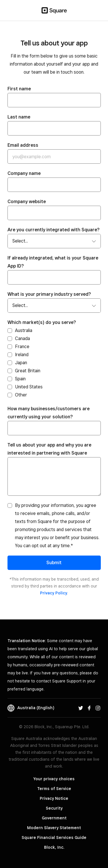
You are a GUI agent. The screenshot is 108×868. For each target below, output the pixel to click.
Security (54, 808)
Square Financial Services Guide (54, 838)
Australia (24, 330)
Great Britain (28, 371)
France (22, 347)
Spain (20, 379)
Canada (22, 338)
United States (29, 387)
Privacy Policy (54, 593)
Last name (19, 117)
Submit (54, 563)
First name (19, 89)
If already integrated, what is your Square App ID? (53, 262)
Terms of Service (54, 789)
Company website (27, 202)
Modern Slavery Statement (54, 828)
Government (54, 818)
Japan (21, 363)
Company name (24, 173)
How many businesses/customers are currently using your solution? (49, 413)
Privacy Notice (54, 798)
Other (21, 395)
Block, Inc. (54, 847)
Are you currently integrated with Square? (54, 230)
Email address (23, 145)
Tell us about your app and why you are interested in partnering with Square (49, 449)
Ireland (22, 355)
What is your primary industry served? (49, 294)
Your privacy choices (54, 779)
